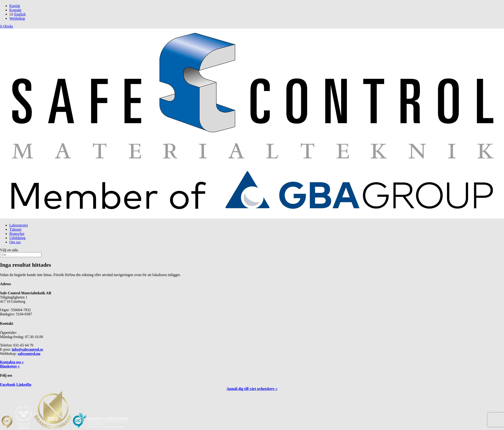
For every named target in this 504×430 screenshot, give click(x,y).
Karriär (15, 6)
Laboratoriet (19, 225)
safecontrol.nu (29, 354)
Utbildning (17, 238)
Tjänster (15, 229)
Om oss (15, 242)
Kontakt (15, 10)
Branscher (17, 234)
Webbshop (17, 18)
